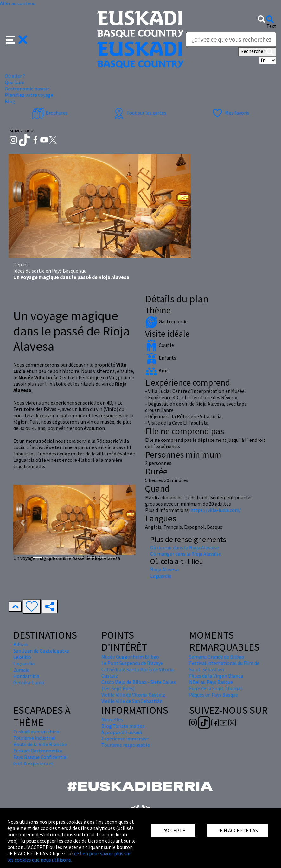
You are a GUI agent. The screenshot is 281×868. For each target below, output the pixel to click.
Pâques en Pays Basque (214, 695)
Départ (21, 264)
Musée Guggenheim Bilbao (130, 657)
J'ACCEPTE (173, 830)
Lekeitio (22, 657)
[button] (17, 39)
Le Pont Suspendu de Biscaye (132, 663)
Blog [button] (10, 101)
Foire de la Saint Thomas (216, 688)
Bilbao (20, 644)
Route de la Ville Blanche (40, 744)
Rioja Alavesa (164, 569)
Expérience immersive (125, 739)
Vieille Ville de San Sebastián (132, 701)
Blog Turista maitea (123, 726)
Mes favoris (230, 113)
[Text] (231, 39)
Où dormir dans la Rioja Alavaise (185, 547)
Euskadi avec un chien (36, 732)
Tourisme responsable (126, 745)
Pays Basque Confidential (41, 757)
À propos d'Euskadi (122, 732)
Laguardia (161, 576)
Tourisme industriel (35, 738)
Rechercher (257, 52)
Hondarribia (26, 676)
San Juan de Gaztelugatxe (41, 651)
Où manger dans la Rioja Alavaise (186, 554)
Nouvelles (112, 719)
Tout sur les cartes (139, 113)
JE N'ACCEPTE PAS (238, 830)
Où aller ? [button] (15, 76)
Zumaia (21, 670)
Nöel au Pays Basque (211, 682)
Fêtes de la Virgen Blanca (216, 676)
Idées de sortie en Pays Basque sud (50, 271)
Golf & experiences (33, 763)
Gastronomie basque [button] (27, 89)
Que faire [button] (15, 82)
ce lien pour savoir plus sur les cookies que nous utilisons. (69, 857)
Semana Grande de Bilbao (217, 657)
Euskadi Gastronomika (38, 751)
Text (271, 26)
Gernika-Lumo (29, 682)
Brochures (50, 113)
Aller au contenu (18, 3)
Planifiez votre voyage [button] (29, 95)
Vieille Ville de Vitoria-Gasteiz (133, 695)
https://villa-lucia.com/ (216, 510)
